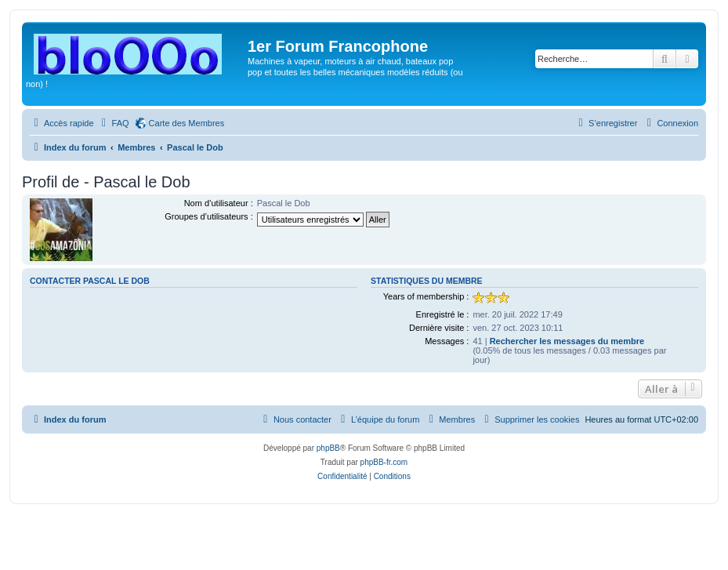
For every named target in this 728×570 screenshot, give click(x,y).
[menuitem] (114, 123)
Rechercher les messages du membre (567, 341)
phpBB (328, 448)
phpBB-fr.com (384, 462)
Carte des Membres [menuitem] (187, 123)
